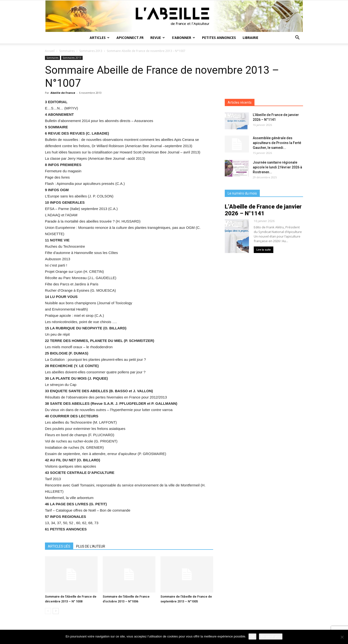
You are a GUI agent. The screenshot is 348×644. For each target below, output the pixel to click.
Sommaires (67, 51)
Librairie (250, 38)
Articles (100, 38)
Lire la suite (264, 250)
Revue (158, 38)
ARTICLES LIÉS (59, 546)
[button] (297, 38)
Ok (252, 636)
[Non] (342, 637)
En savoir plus (271, 636)
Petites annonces (219, 38)
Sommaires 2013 (91, 51)
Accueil (50, 51)
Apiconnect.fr (130, 38)
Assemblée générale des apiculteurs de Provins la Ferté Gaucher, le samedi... (277, 143)
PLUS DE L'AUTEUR (91, 546)
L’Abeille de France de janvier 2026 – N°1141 (263, 210)
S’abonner (183, 38)
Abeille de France (63, 93)
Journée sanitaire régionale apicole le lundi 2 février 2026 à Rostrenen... (277, 167)
